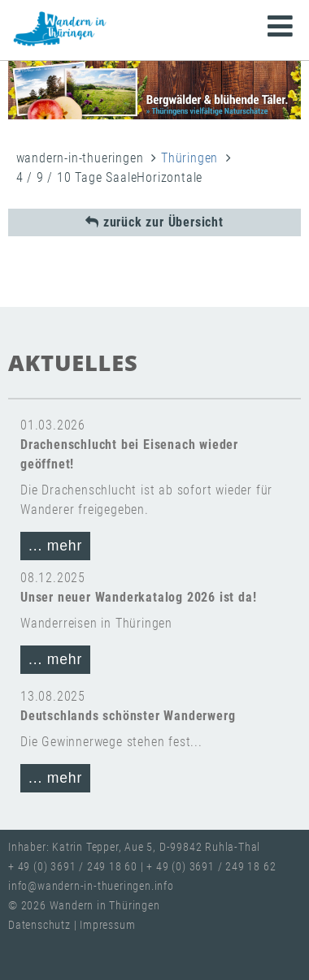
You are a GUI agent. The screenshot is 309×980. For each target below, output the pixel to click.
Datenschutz (41, 925)
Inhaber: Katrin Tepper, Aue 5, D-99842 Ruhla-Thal (134, 847)
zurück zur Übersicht (154, 222)
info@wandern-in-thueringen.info (91, 886)
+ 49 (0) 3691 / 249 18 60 (73, 867)
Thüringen (189, 158)
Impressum (107, 925)
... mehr (55, 546)
